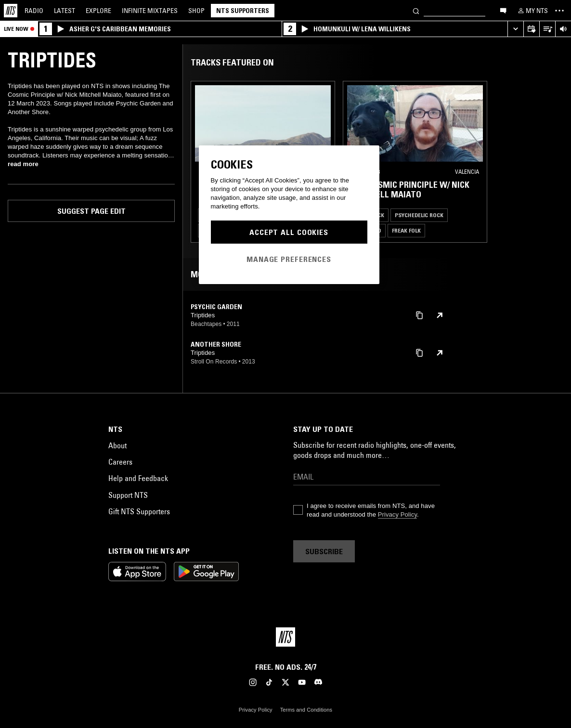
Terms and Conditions (306, 710)
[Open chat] (503, 10)
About (117, 445)
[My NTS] (532, 11)
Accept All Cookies (289, 232)
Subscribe (324, 551)
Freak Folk (406, 230)
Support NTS (128, 495)
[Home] (11, 11)
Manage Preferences (289, 259)
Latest (65, 11)
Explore (98, 11)
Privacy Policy (397, 514)
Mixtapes (150, 11)
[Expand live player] (515, 29)
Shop (196, 11)
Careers (120, 462)
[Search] (416, 10)
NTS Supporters (243, 11)
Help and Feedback (138, 478)
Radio (34, 11)
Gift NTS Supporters (139, 511)
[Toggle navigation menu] (559, 11)
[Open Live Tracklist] (547, 29)
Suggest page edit (91, 211)
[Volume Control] (563, 29)
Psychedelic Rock (419, 215)
